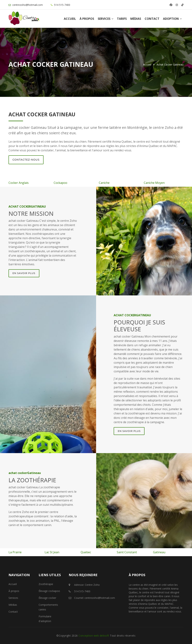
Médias (136, 19)
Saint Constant (127, 552)
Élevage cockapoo (49, 591)
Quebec (86, 552)
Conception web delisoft (94, 636)
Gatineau (159, 552)
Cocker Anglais (19, 183)
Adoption (172, 19)
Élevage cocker (47, 598)
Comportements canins (48, 607)
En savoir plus (24, 273)
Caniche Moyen (154, 183)
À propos (87, 19)
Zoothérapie (46, 584)
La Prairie (15, 552)
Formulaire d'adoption (45, 619)
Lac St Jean (52, 552)
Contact (152, 19)
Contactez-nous (26, 160)
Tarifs (122, 19)
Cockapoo (60, 183)
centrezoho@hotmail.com (28, 5)
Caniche (104, 183)
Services (106, 19)
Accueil (70, 19)
